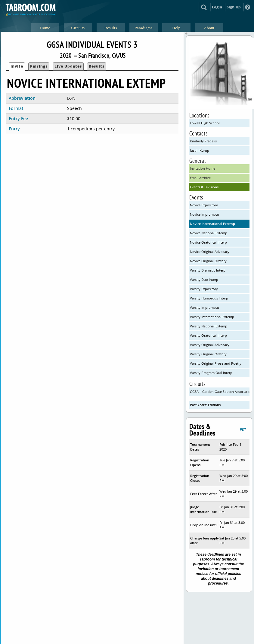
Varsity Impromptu (204, 307)
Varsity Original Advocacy (210, 345)
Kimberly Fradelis (203, 141)
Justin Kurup (200, 150)
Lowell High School (205, 123)
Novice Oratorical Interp (208, 242)
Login (217, 7)
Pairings (39, 66)
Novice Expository (204, 205)
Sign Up (234, 7)
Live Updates (68, 66)
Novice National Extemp (209, 233)
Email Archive (200, 178)
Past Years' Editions (205, 405)
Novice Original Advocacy (210, 252)
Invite (17, 66)
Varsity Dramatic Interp (208, 270)
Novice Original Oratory (208, 261)
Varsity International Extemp (212, 317)
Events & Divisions (204, 187)
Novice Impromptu (204, 214)
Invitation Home (203, 168)
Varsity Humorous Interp (209, 298)
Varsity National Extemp (209, 326)
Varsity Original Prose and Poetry (216, 363)
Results (97, 66)
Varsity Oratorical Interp (208, 335)
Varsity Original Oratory (208, 354)
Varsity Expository (204, 289)
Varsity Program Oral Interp (211, 373)
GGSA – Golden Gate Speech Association (220, 392)
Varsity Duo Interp (204, 279)
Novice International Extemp (212, 224)
